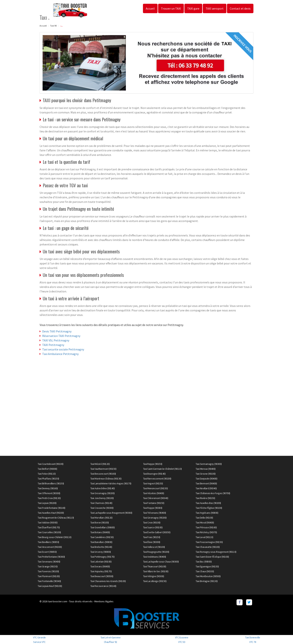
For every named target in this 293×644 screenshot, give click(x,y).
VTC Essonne (182, 637)
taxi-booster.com (58, 601)
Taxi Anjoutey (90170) (101, 571)
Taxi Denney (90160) (48, 488)
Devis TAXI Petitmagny (57, 331)
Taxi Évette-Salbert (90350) (157, 532)
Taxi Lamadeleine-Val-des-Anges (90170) (111, 483)
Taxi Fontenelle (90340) (49, 581)
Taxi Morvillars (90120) (101, 518)
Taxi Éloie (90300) (152, 542)
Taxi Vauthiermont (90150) (103, 469)
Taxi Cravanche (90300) (102, 508)
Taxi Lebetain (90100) (101, 562)
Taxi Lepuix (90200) (47, 503)
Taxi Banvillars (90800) (101, 542)
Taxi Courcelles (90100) (49, 532)
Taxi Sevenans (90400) (49, 562)
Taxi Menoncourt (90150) (156, 488)
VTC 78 (253, 642)
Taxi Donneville (253, 637)
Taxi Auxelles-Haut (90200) (51, 513)
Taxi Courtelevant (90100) (51, 464)
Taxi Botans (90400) (100, 532)
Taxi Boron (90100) (100, 522)
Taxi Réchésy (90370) (206, 532)
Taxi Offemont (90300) (49, 493)
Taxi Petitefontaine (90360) (51, 557)
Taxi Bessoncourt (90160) (103, 474)
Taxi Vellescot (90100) (154, 547)
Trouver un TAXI (171, 8)
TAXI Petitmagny (53, 345)
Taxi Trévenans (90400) (155, 513)
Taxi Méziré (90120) (100, 464)
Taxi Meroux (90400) (206, 469)
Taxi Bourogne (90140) (154, 474)
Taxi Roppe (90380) (153, 508)
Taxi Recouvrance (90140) (103, 586)
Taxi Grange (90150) (48, 566)
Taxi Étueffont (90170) (49, 527)
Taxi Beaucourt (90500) (102, 576)
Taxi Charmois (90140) (101, 503)
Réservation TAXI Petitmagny (61, 336)
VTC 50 (182, 642)
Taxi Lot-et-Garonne (111, 637)
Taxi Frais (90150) (152, 537)
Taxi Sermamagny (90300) (209, 464)
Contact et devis (240, 8)
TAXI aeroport (215, 8)
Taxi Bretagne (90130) (207, 581)
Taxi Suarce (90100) (153, 527)
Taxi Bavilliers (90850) (48, 542)
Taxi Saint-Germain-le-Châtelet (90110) (162, 469)
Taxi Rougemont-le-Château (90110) (56, 518)
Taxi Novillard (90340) (206, 488)
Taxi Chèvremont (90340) (156, 498)
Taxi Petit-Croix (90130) (49, 498)
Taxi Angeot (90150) (153, 483)
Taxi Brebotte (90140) (101, 547)
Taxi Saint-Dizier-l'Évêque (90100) (212, 557)
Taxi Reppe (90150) (153, 464)
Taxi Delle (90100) (204, 518)
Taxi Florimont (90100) (49, 576)
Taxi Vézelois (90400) (154, 493)
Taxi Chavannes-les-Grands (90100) (108, 581)
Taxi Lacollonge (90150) (155, 581)
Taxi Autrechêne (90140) (103, 488)
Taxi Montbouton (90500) (208, 576)
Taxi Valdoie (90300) (48, 522)
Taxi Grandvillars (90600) (103, 527)
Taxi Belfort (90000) (47, 469)
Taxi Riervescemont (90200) (157, 479)
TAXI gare (193, 8)
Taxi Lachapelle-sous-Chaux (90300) (161, 562)
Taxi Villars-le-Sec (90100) (156, 571)
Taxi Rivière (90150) (205, 498)
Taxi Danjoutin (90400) (206, 479)
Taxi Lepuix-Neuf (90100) (50, 586)
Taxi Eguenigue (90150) (207, 566)
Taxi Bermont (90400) (206, 483)
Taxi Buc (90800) (204, 562)
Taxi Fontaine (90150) (154, 503)
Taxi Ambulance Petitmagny (60, 354)
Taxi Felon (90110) (47, 474)
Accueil (150, 8)
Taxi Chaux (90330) (205, 571)
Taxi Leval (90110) (204, 537)
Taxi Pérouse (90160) (206, 527)
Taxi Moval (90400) (205, 522)
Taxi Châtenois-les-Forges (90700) (213, 493)
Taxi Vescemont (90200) (50, 547)
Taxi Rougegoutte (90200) (156, 552)
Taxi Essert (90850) (47, 552)
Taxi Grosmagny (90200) (103, 493)
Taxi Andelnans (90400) (155, 557)
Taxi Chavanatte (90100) (208, 547)
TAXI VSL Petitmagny (56, 340)
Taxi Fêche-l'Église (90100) (209, 508)
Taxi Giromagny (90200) (155, 518)
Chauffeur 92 (110, 642)
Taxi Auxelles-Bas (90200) (208, 503)
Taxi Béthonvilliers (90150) (51, 483)
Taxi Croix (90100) (152, 522)
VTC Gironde (39, 637)
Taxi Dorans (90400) (100, 566)
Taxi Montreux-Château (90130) (106, 479)
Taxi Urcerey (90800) (101, 552)
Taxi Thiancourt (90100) (155, 566)
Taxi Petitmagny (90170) (103, 557)
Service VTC (39, 642)
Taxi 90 (53, 26)
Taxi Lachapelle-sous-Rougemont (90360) (111, 513)
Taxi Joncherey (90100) (102, 498)
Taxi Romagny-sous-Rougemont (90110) (216, 552)
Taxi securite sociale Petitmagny (63, 349)
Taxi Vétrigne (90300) (154, 576)
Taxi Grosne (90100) (206, 474)
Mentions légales (104, 601)
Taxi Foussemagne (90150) (209, 542)
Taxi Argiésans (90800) (207, 513)
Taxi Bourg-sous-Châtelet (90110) (54, 537)
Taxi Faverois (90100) (48, 571)
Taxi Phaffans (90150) (48, 479)
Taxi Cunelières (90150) (102, 537)
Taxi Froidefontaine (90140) (51, 508)
